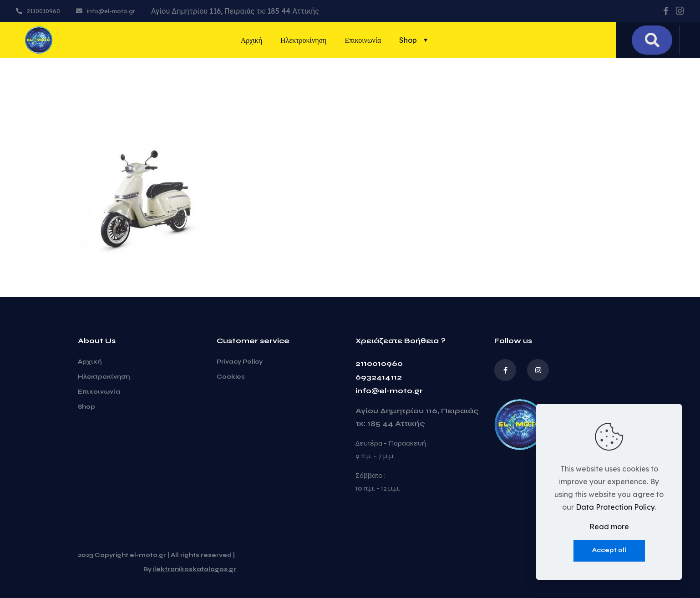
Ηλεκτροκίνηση (104, 377)
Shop (86, 407)
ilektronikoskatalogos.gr (195, 569)
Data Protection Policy (615, 507)
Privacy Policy (240, 362)
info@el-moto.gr (389, 391)
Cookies (231, 377)
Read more (609, 527)
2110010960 (379, 363)
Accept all (609, 550)
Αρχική (90, 362)
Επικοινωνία (99, 392)
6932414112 (379, 377)
